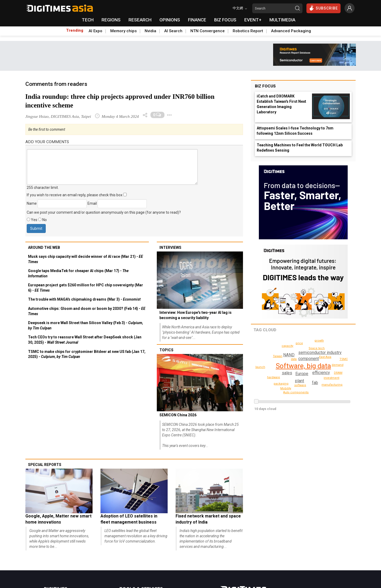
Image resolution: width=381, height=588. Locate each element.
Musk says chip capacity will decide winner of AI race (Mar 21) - (86, 259)
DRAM (338, 373)
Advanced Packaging (291, 31)
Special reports (45, 465)
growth (319, 341)
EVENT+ (253, 20)
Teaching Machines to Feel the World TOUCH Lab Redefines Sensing (300, 148)
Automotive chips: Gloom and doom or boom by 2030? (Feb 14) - (87, 311)
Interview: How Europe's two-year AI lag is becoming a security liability (196, 315)
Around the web (44, 248)
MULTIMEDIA (282, 20)
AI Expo (95, 31)
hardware (300, 343)
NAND (289, 355)
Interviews (170, 248)
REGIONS (111, 20)
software (300, 385)
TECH (88, 20)
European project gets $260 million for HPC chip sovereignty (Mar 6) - (86, 288)
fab (315, 383)
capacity (338, 365)
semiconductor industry (320, 353)
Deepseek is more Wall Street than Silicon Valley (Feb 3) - (86, 325)
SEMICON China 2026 (178, 415)
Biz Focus (265, 86)
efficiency (321, 373)
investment (274, 377)
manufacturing (333, 385)
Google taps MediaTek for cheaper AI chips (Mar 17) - (78, 273)
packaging (282, 384)
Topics (166, 350)
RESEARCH (140, 20)
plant (299, 381)
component (308, 359)
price (326, 357)
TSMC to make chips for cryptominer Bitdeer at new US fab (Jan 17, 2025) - (87, 354)
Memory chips (123, 31)
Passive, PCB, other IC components (298, 392)
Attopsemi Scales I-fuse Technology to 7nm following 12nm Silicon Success (295, 131)
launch (261, 367)
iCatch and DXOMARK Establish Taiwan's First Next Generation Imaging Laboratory (281, 104)
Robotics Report (248, 31)
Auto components (279, 346)
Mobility (286, 388)
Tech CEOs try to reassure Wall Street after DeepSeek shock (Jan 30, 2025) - (85, 340)
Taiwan (333, 359)
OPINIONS (170, 20)
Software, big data (303, 366)
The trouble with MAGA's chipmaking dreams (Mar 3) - (84, 299)
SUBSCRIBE (323, 8)
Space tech (332, 378)
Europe (302, 374)
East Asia (316, 348)
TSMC (344, 359)
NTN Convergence (208, 31)
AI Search (173, 31)
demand (278, 356)
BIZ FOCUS (225, 20)
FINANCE (197, 20)
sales (287, 373)
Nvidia (150, 31)
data (294, 359)
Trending (75, 30)
